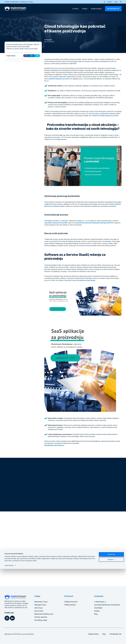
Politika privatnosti (71, 602)
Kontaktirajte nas (113, 9)
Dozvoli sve (111, 630)
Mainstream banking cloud (44, 614)
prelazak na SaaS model (87, 280)
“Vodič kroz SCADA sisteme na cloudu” (105, 116)
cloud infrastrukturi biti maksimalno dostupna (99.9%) (94, 223)
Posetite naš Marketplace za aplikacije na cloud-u (20, 2)
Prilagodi (111, 635)
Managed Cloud (40, 605)
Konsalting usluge (41, 620)
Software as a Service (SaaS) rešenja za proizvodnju (22, 49)
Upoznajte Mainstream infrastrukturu (107, 605)
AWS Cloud (39, 608)
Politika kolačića (70, 605)
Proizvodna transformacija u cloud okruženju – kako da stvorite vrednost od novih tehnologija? (23, 46)
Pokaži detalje (9, 641)
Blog (116, 2)
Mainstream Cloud (41, 602)
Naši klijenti (98, 608)
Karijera (110, 2)
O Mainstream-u (100, 602)
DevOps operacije (41, 617)
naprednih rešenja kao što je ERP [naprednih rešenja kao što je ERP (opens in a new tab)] (56, 223)
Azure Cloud (39, 611)
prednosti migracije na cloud (58, 79)
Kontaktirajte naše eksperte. (54, 445)
